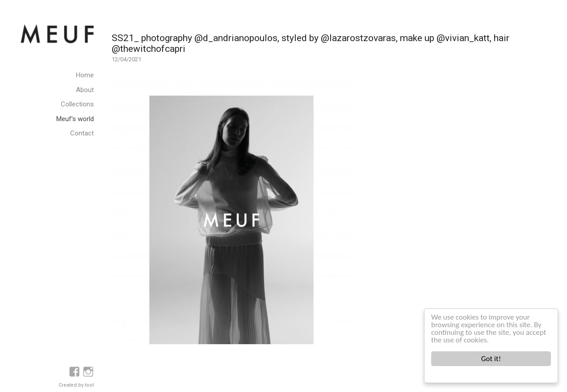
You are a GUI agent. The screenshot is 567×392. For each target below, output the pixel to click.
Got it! (491, 359)
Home (85, 75)
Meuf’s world (75, 119)
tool (89, 385)
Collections (77, 104)
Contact (82, 133)
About (85, 90)
